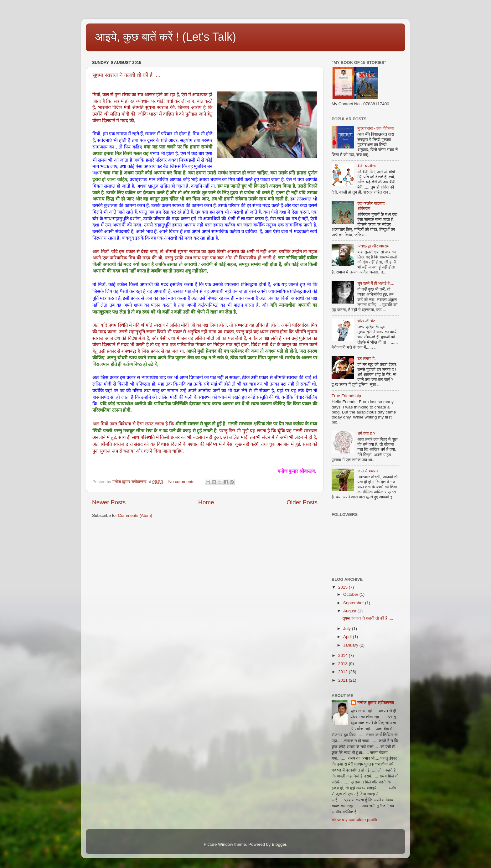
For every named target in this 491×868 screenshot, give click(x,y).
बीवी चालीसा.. (368, 166)
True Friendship (346, 396)
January (351, 645)
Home (206, 502)
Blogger (279, 844)
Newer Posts (109, 502)
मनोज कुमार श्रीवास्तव (376, 703)
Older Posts (302, 502)
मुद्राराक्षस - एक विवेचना (375, 128)
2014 (344, 655)
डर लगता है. (367, 359)
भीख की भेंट (366, 321)
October (351, 594)
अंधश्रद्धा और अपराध (373, 246)
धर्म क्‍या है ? (366, 433)
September (354, 603)
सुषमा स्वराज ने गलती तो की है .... (126, 75)
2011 (344, 680)
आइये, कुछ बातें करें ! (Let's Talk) (166, 37)
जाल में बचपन (367, 471)
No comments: (183, 482)
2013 (344, 664)
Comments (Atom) (135, 515)
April (348, 637)
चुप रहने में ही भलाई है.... (376, 283)
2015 (344, 587)
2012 (344, 672)
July (348, 629)
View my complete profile (355, 820)
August (350, 611)
